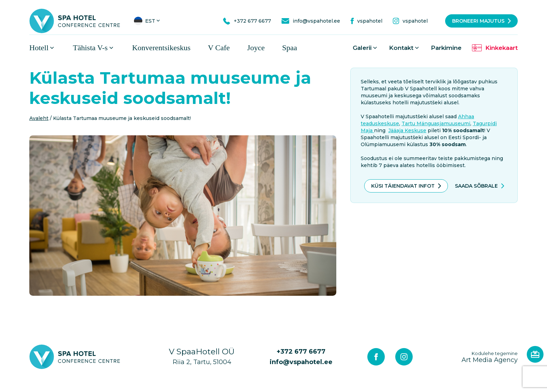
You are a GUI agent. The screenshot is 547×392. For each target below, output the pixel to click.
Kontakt (401, 50)
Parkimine (446, 50)
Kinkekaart (501, 50)
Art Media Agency (490, 359)
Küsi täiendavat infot (403, 188)
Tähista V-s (90, 50)
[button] (148, 21)
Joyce (256, 50)
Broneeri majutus (478, 21)
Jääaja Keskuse (407, 133)
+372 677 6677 (301, 354)
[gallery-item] (183, 218)
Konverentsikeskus (161, 50)
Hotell (39, 50)
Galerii (362, 50)
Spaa (290, 50)
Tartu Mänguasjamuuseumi (436, 126)
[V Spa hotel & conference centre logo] (75, 21)
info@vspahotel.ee (301, 364)
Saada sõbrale (476, 188)
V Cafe (219, 50)
